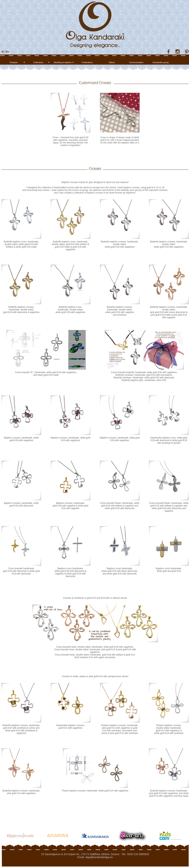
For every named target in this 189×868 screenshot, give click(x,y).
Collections (38, 62)
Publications (87, 62)
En (7, 52)
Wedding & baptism (63, 62)
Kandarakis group (161, 62)
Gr (3, 52)
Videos (112, 62)
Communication (136, 62)
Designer (14, 62)
